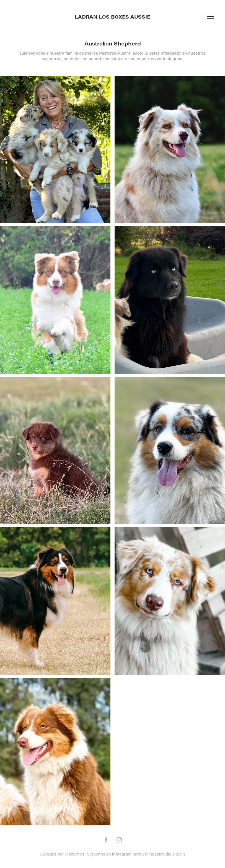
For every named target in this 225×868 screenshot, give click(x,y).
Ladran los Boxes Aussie (113, 17)
